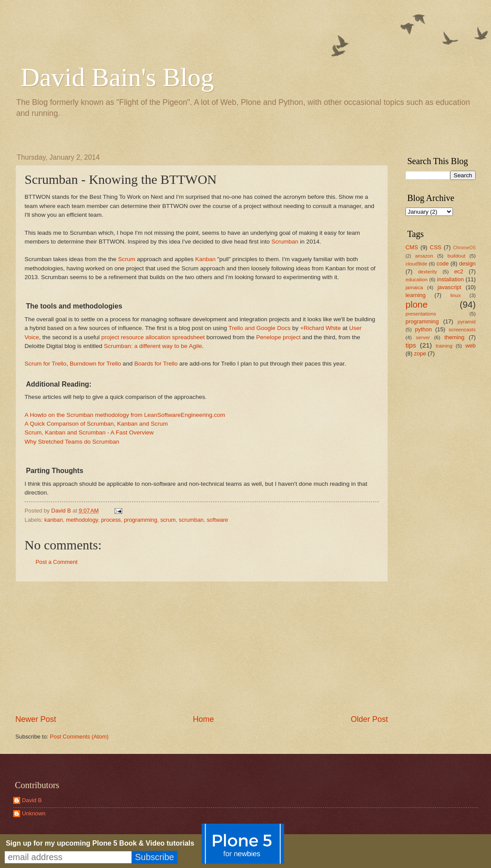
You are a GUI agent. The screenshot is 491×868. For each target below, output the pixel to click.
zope (420, 353)
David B (32, 800)
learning (416, 295)
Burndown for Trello (95, 364)
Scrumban (285, 242)
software (218, 520)
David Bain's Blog (117, 77)
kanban (53, 520)
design (467, 264)
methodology (82, 520)
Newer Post (36, 719)
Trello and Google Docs (260, 328)
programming (141, 520)
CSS (435, 247)
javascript (449, 287)
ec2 (459, 271)
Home (203, 719)
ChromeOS (465, 248)
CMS (412, 247)
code (443, 264)
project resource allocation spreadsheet (153, 337)
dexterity (427, 272)
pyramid (467, 322)
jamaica (414, 287)
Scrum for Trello (45, 364)
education (416, 280)
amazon (424, 256)
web (470, 346)
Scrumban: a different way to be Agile (153, 346)
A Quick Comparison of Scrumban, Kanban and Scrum (96, 424)
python (423, 329)
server (423, 337)
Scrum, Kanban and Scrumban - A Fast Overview (89, 432)
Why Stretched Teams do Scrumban (72, 442)
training (444, 346)
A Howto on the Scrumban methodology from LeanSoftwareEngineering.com (125, 415)
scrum (168, 520)
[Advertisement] (202, 648)
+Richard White (321, 328)
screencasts (462, 330)
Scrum (126, 259)
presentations (421, 314)
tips (411, 345)
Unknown (34, 813)
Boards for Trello (156, 364)
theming (455, 337)
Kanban (205, 259)
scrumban (191, 520)
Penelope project (278, 337)
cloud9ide (416, 264)
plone (416, 304)
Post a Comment (57, 562)
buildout (457, 256)
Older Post (369, 719)
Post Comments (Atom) (79, 737)
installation (450, 279)
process (111, 520)
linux (455, 295)
